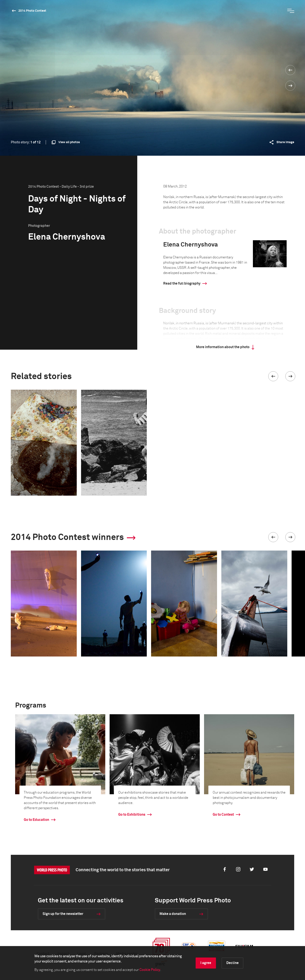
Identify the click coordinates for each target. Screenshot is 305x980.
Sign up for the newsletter (63, 914)
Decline (232, 963)
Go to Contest (223, 815)
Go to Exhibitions (132, 815)
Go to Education (36, 820)
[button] (273, 376)
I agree (206, 963)
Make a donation (173, 914)
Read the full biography (182, 283)
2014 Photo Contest (32, 11)
